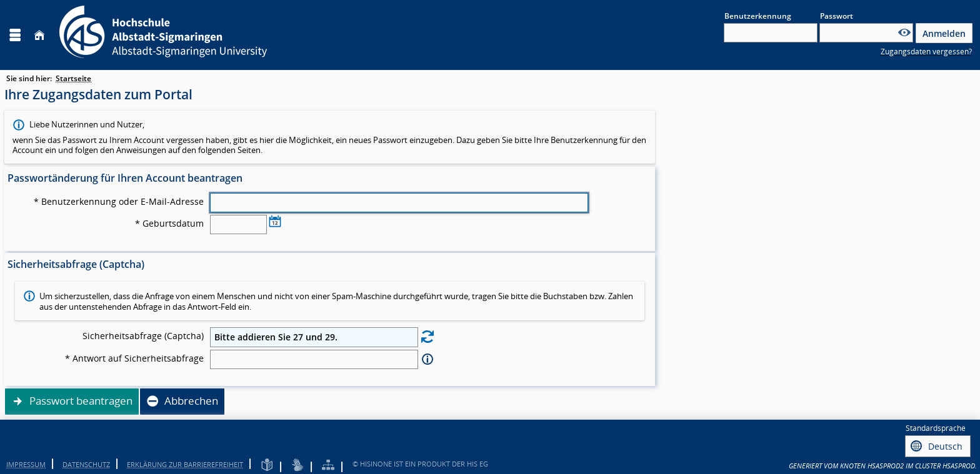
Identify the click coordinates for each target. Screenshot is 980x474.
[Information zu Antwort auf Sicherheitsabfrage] (427, 359)
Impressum (26, 462)
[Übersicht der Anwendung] (328, 464)
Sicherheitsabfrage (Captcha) (143, 336)
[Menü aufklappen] (15, 35)
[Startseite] (39, 35)
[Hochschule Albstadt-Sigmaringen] (163, 35)
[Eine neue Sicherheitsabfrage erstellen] (427, 336)
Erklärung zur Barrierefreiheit (185, 462)
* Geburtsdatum (169, 224)
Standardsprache (936, 428)
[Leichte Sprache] (267, 464)
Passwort (837, 16)
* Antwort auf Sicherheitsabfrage (134, 358)
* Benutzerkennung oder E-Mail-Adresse (119, 202)
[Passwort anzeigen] (904, 33)
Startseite (73, 78)
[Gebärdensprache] (297, 464)
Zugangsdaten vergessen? (926, 52)
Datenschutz (86, 462)
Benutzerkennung (758, 16)
